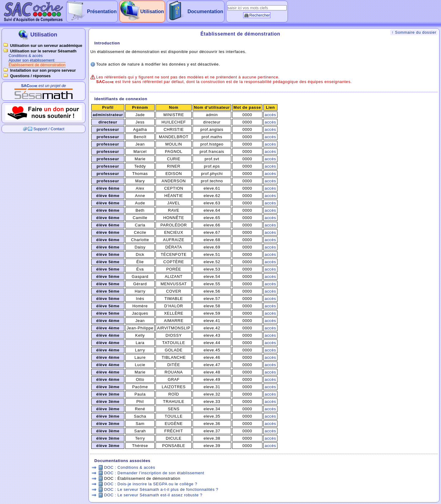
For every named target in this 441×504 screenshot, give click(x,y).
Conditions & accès (26, 56)
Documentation (205, 11)
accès (270, 115)
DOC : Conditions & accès (130, 467)
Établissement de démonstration (37, 65)
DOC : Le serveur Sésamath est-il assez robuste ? (153, 495)
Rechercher (260, 15)
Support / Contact (49, 129)
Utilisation (152, 11)
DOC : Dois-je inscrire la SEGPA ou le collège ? (151, 484)
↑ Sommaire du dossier (414, 32)
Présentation (102, 11)
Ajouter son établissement (32, 60)
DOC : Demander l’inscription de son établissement (154, 473)
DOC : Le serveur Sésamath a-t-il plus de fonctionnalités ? (161, 489)
